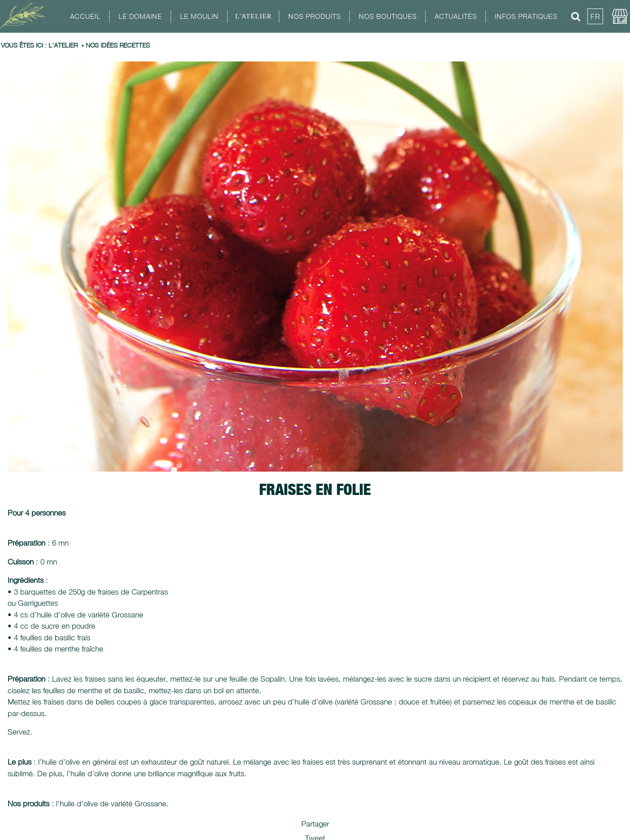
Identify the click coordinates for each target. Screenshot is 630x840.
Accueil (85, 16)
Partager (315, 824)
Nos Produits (315, 16)
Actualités (456, 16)
